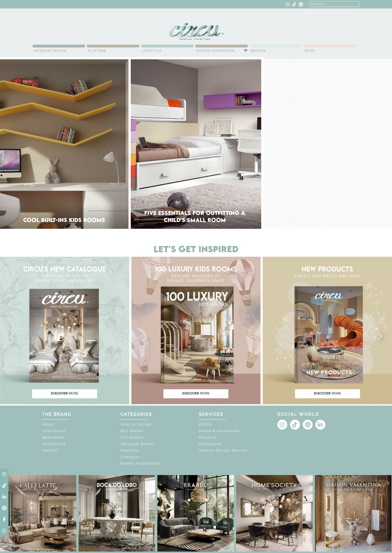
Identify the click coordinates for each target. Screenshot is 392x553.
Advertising (54, 444)
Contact (50, 450)
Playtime (97, 51)
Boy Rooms (132, 431)
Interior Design (50, 51)
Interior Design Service (223, 450)
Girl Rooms (132, 437)
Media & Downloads (219, 431)
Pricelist (208, 437)
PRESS (205, 424)
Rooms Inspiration (215, 51)
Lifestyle (152, 51)
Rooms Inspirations (141, 463)
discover (65, 394)
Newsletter (54, 437)
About (48, 424)
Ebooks (258, 51)
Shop (310, 51)
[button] (12, 337)
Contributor (54, 431)
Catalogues (211, 444)
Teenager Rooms (138, 444)
